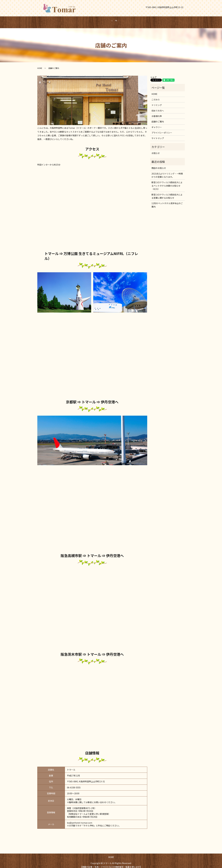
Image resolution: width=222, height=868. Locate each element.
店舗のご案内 (158, 119)
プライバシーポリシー (162, 130)
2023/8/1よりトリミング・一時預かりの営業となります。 (167, 172)
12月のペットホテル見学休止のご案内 (167, 202)
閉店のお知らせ (159, 165)
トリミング (157, 102)
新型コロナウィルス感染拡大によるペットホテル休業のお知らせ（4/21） (167, 183)
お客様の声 (157, 113)
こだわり (156, 97)
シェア (154, 74)
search (120, 21)
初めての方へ (158, 108)
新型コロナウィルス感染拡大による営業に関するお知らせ (167, 193)
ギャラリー (157, 124)
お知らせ (156, 150)
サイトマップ (158, 135)
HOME (107, 21)
